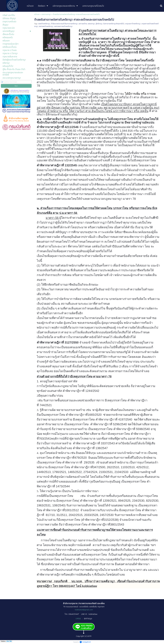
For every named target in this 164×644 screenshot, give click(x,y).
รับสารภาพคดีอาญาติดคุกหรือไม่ (114, 24)
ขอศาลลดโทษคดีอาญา (46, 26)
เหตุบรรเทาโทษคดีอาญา (133, 24)
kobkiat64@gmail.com (84, 610)
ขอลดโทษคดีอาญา (44, 24)
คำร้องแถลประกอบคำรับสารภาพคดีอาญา (64, 24)
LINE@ (78, 618)
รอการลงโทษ (83, 24)
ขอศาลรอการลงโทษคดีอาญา (63, 26)
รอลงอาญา (91, 24)
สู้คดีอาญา (99, 24)
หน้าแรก (37, 14)
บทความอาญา (46, 14)
